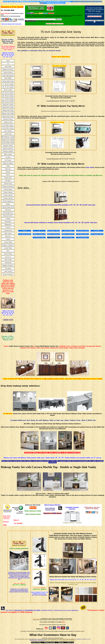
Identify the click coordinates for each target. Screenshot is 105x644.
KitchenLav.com (37, 619)
